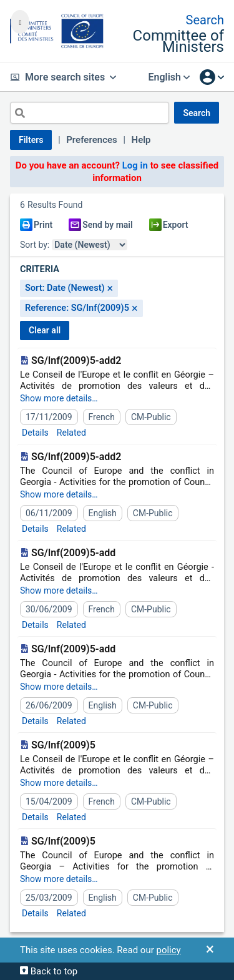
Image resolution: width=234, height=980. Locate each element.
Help (141, 140)
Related (71, 433)
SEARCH (197, 113)
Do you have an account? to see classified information (117, 172)
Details (35, 433)
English (169, 77)
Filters (31, 140)
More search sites (63, 77)
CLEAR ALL (45, 330)
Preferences (92, 140)
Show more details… (59, 398)
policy (168, 950)
